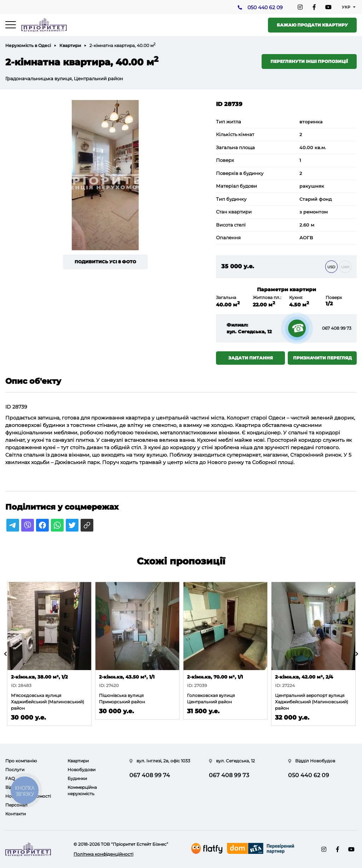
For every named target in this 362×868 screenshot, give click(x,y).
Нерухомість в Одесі (28, 45)
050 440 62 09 (265, 7)
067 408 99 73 (337, 328)
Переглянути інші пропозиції (309, 61)
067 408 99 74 (150, 775)
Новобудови (81, 770)
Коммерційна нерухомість (82, 790)
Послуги (15, 770)
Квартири (70, 45)
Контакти (16, 814)
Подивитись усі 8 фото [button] (105, 262)
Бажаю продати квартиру (312, 25)
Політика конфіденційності (103, 854)
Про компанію (21, 761)
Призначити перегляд (322, 358)
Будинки (77, 778)
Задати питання (251, 358)
